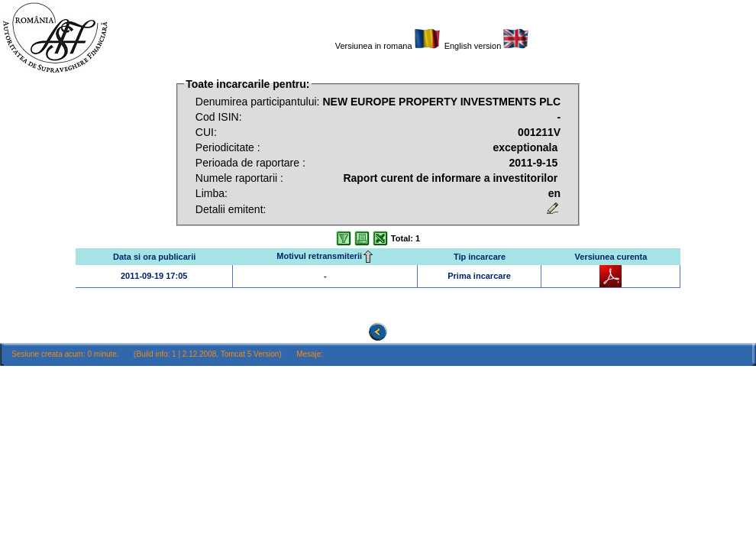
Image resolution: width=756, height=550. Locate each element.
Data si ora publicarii (154, 257)
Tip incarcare (480, 257)
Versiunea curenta (611, 257)
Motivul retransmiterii (325, 256)
